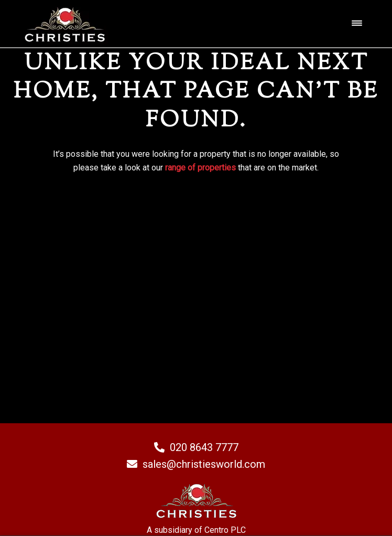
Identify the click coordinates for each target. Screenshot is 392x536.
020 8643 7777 (196, 447)
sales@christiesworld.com (196, 464)
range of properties (200, 168)
